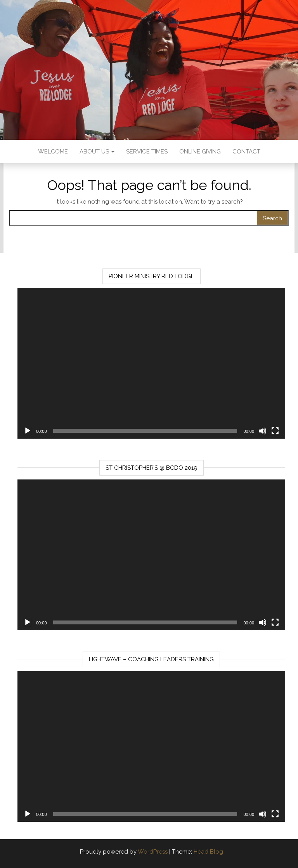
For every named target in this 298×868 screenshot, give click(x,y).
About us (97, 152)
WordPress (153, 852)
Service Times (147, 152)
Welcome (53, 152)
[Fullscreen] (275, 431)
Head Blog (208, 852)
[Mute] (263, 431)
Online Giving (200, 152)
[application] (151, 363)
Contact (246, 152)
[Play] (28, 431)
